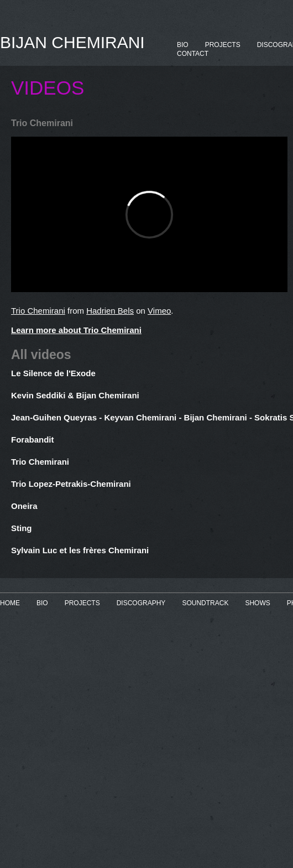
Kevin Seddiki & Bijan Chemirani (75, 395)
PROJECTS (223, 45)
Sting (22, 528)
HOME (10, 603)
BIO (183, 45)
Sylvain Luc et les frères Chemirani (80, 550)
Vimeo (159, 311)
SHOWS (257, 603)
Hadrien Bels (110, 311)
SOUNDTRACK (205, 603)
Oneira (24, 506)
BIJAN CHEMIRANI (72, 42)
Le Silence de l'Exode (53, 373)
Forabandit (33, 440)
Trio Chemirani (38, 311)
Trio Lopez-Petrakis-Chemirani (71, 484)
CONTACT (193, 54)
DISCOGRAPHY (141, 603)
